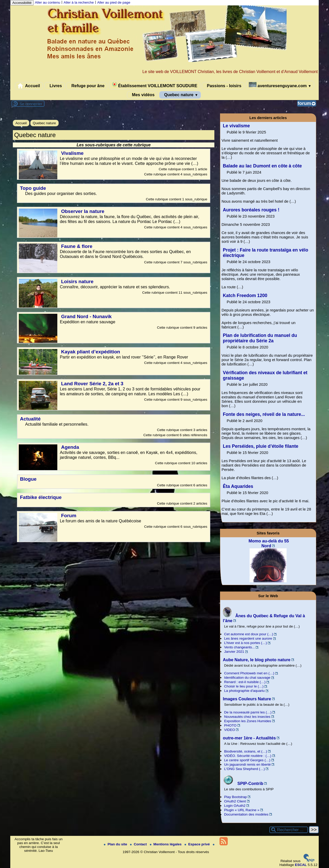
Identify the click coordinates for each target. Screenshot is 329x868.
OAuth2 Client (235, 801)
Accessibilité (22, 3)
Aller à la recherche (79, 2)
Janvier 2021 (234, 652)
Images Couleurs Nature (247, 699)
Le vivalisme (236, 126)
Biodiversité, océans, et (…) (246, 751)
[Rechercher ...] (289, 830)
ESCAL (301, 865)
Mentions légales (166, 844)
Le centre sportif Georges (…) (247, 760)
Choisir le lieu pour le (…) (244, 686)
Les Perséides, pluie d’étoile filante (261, 446)
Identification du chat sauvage (247, 678)
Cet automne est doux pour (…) (249, 634)
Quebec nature (180, 95)
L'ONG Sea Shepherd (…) (244, 769)
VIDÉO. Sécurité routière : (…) (248, 756)
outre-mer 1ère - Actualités (249, 738)
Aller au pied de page (114, 2)
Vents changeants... (239, 647)
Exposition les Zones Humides (248, 721)
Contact (139, 844)
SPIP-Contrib (243, 783)
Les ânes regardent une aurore (248, 638)
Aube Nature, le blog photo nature (257, 660)
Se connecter (31, 104)
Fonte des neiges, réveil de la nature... (264, 414)
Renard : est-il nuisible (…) (245, 682)
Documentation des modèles (246, 814)
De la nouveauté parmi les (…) (248, 712)
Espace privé (198, 844)
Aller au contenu (48, 2)
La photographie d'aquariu (244, 691)
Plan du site (116, 844)
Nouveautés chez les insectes (247, 717)
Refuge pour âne (87, 86)
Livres (55, 86)
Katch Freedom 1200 (245, 296)
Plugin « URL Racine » (242, 810)
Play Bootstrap (235, 797)
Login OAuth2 (235, 806)
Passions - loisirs (223, 86)
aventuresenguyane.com (280, 85)
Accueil (29, 86)
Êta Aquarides (238, 486)
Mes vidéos (142, 95)
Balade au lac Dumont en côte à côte (262, 166)
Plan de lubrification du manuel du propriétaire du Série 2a (260, 338)
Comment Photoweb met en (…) (249, 673)
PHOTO (230, 725)
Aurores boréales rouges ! (251, 210)
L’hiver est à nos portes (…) (245, 643)
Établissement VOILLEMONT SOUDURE (155, 85)
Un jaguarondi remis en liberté (247, 764)
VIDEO (230, 730)
